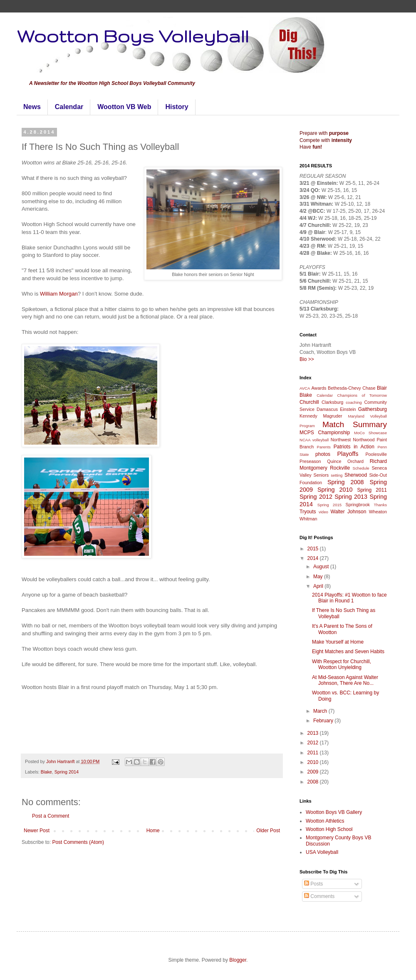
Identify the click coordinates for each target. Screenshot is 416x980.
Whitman (308, 519)
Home (153, 831)
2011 (314, 753)
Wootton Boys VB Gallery (334, 812)
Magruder (332, 416)
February (324, 721)
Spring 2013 (351, 497)
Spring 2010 (335, 490)
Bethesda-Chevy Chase (352, 388)
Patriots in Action (354, 447)
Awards (319, 388)
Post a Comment (51, 816)
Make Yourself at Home (338, 642)
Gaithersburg (373, 409)
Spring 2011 (372, 490)
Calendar (69, 107)
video (323, 512)
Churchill (309, 402)
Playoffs (348, 454)
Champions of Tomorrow (362, 395)
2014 (314, 558)
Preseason (310, 461)
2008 (314, 782)
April (319, 586)
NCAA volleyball (314, 440)
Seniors (321, 475)
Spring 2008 (346, 482)
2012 (314, 743)
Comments (319, 896)
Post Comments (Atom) (78, 842)
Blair (382, 388)
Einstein (348, 409)
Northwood (364, 440)
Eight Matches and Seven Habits (348, 652)
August (322, 567)
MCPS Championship (325, 433)
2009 (314, 772)
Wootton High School (329, 829)
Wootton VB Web (124, 107)
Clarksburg (332, 402)
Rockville (340, 468)
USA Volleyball (322, 852)
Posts (313, 884)
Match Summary (355, 424)
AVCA (305, 388)
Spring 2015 (329, 505)
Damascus (327, 409)
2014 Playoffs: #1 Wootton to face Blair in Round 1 (349, 598)
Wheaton (378, 512)
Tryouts (308, 512)
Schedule (361, 468)
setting (337, 475)
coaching (354, 402)
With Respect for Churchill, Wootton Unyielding (342, 664)
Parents (324, 447)
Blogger (238, 960)
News (32, 107)
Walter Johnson (349, 512)
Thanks (380, 505)
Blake (46, 772)
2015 (314, 549)
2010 (314, 762)
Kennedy (308, 416)
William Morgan (59, 294)
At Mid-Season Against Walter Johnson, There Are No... (345, 680)
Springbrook (358, 505)
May (319, 577)
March (321, 711)
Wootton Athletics (325, 821)
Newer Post (37, 831)
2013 (314, 733)
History (177, 107)
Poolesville (376, 454)
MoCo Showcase (370, 433)
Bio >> (307, 359)
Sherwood (356, 475)
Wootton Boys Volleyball (133, 36)
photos (323, 454)
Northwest (341, 440)
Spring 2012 (316, 497)
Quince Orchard (345, 461)
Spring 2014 (67, 772)
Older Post (268, 831)
